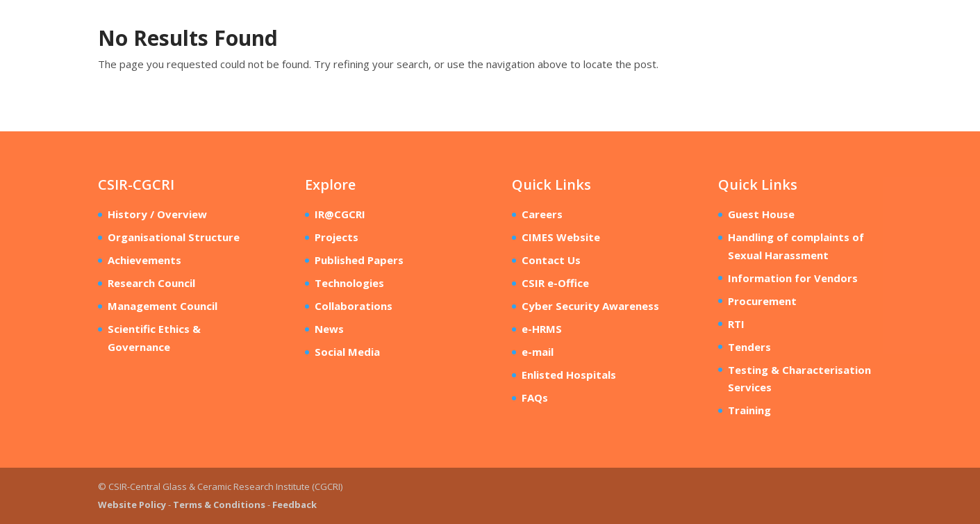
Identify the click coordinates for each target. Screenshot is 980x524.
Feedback (294, 505)
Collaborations (354, 306)
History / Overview (157, 214)
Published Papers (359, 260)
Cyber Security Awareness (590, 306)
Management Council (163, 306)
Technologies (349, 283)
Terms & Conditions (219, 505)
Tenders (749, 347)
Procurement (762, 301)
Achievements (144, 260)
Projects (337, 237)
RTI (736, 324)
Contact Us (551, 260)
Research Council (151, 283)
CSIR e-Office (555, 283)
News (329, 329)
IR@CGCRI (340, 214)
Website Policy (132, 505)
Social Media (347, 352)
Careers (542, 214)
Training (749, 410)
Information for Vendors (793, 278)
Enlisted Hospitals (569, 375)
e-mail (538, 352)
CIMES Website (561, 237)
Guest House (761, 214)
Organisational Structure (174, 237)
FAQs (535, 398)
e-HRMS (542, 329)
